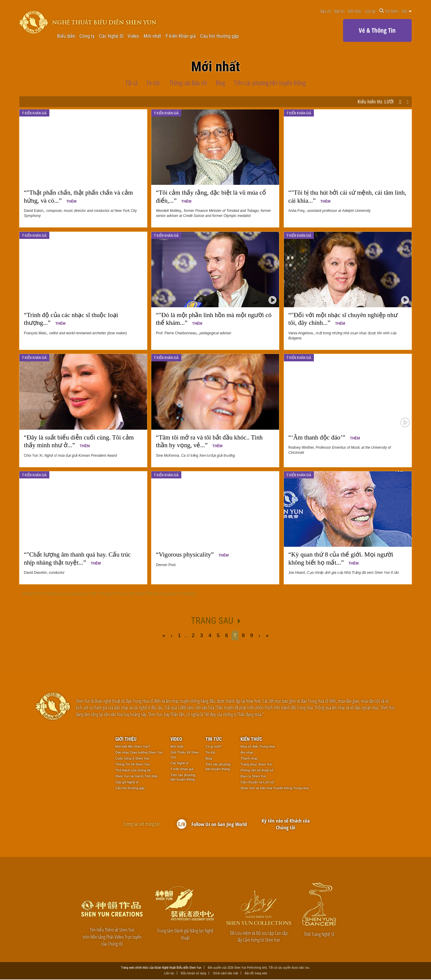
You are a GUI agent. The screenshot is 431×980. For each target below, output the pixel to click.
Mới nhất (152, 36)
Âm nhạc (247, 752)
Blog (209, 758)
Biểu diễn (66, 36)
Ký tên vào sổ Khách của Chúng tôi (286, 824)
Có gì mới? (213, 746)
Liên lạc (371, 11)
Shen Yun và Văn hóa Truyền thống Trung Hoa (275, 788)
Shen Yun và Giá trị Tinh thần (137, 776)
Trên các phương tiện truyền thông (183, 777)
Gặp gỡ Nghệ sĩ (127, 782)
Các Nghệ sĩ (179, 763)
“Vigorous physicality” (192, 554)
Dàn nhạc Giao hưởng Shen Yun (139, 752)
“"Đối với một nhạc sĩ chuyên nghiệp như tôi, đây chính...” (343, 319)
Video (133, 36)
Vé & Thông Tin (377, 30)
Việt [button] (407, 11)
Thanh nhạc (249, 758)
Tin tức (214, 739)
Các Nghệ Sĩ (111, 36)
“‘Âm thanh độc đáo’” (324, 437)
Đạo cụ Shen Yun (253, 776)
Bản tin (339, 11)
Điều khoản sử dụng (193, 974)
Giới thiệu (126, 739)
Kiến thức (355, 11)
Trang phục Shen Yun (256, 764)
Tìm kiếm (389, 11)
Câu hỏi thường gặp (219, 36)
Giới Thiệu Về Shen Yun (185, 755)
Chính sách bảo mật (225, 974)
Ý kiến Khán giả (180, 36)
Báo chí (326, 11)
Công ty (87, 36)
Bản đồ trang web (256, 974)
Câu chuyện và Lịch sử (257, 782)
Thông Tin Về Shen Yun (133, 764)
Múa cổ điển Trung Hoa (258, 746)
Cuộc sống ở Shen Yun (132, 758)
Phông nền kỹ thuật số (257, 770)
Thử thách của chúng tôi (133, 770)
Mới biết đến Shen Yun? (133, 746)
